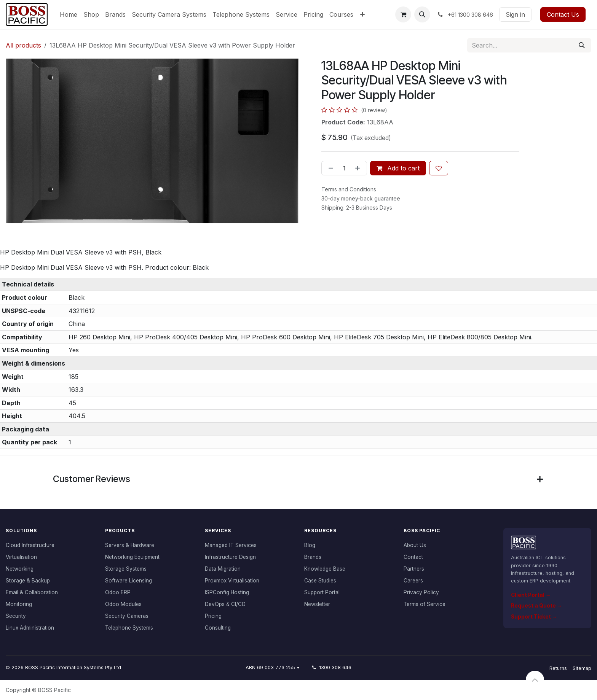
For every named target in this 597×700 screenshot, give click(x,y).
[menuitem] (69, 14)
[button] (422, 14)
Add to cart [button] (398, 168)
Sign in (515, 14)
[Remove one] (329, 168)
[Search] (582, 45)
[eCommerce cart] (403, 14)
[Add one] (359, 168)
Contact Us (563, 14)
